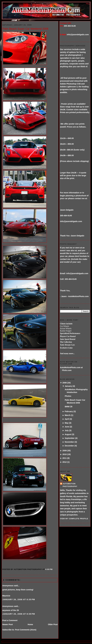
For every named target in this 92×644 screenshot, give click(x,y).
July (67, 430)
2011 (65, 458)
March (67, 415)
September (70, 438)
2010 (65, 454)
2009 (65, 451)
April (67, 419)
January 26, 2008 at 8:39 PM (19, 614)
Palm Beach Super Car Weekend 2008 (25, 29)
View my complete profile (74, 519)
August (68, 434)
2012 (65, 462)
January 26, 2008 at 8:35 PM (19, 599)
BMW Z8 (69, 407)
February (69, 411)
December (69, 446)
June (67, 427)
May (67, 423)
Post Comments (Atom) (26, 630)
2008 (65, 383)
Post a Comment (10, 620)
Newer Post (8, 624)
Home (30, 624)
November (69, 442)
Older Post (53, 624)
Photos (68, 396)
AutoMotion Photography (70, 485)
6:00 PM (49, 569)
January (68, 386)
